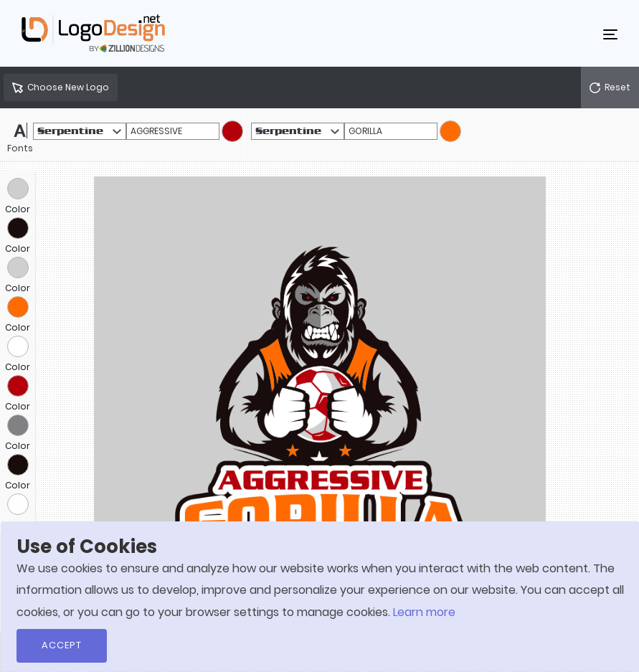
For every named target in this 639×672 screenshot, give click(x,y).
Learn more (424, 612)
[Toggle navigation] (610, 34)
